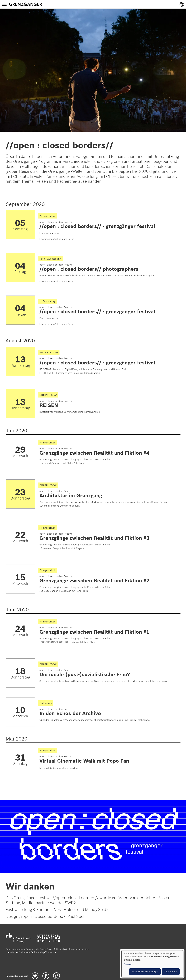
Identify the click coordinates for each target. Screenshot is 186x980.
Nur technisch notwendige (145, 972)
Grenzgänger (35, 4)
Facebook (46, 976)
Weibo (57, 976)
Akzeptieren (171, 972)
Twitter (35, 976)
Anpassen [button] (128, 964)
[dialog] (152, 964)
